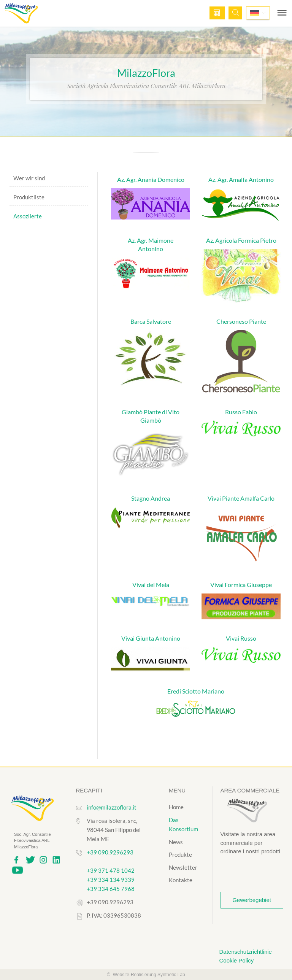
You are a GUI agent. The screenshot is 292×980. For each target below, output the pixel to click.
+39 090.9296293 (110, 852)
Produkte (180, 854)
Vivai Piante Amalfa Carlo (241, 498)
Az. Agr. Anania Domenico (151, 179)
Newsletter (183, 867)
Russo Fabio (241, 412)
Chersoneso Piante (241, 321)
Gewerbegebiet (252, 900)
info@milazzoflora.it (112, 807)
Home (176, 807)
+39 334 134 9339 (111, 880)
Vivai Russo (241, 638)
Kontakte (181, 880)
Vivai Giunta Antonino (151, 638)
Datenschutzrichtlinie (246, 952)
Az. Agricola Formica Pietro (241, 240)
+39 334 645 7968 (111, 889)
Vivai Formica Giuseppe (241, 585)
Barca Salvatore (151, 321)
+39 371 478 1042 (111, 870)
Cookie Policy (237, 960)
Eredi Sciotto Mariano (196, 691)
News (176, 842)
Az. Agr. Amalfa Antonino (241, 179)
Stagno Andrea (151, 498)
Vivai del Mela (151, 585)
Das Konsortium (183, 825)
